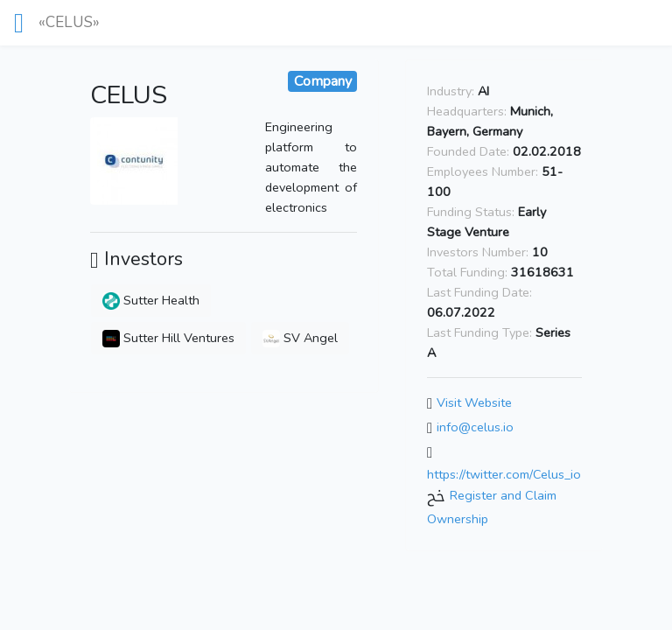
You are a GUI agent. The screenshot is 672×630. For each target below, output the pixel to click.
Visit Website (474, 403)
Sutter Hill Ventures (168, 338)
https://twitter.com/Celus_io (504, 474)
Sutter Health (151, 300)
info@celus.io (475, 427)
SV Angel (300, 338)
